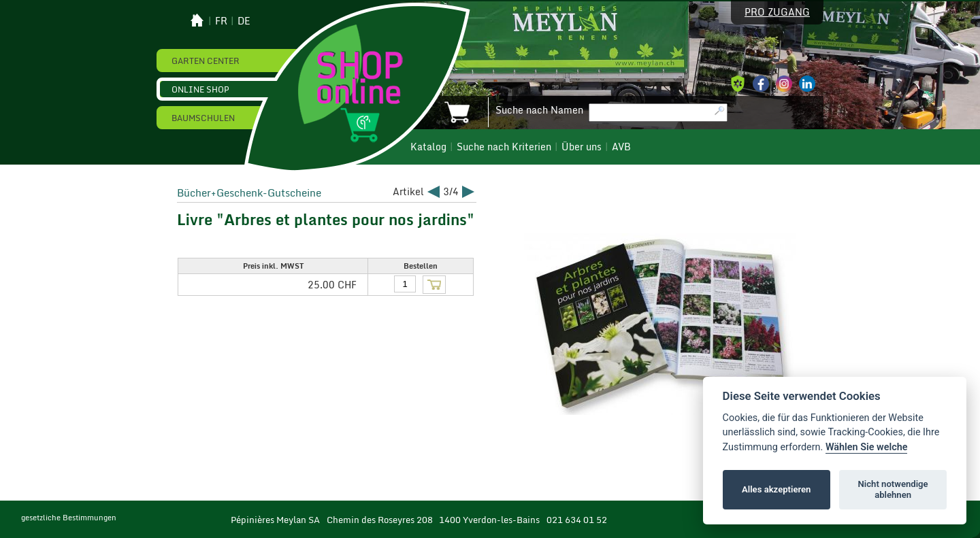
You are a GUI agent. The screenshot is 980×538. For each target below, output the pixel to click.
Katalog (428, 147)
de (244, 21)
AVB (621, 147)
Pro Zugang (777, 12)
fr (221, 21)
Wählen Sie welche (867, 447)
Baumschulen (203, 118)
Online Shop (200, 89)
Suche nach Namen (539, 110)
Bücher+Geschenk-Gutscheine (249, 192)
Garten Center (206, 61)
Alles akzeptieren (776, 489)
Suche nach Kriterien (504, 147)
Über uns (582, 147)
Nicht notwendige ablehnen (893, 489)
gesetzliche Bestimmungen (69, 518)
